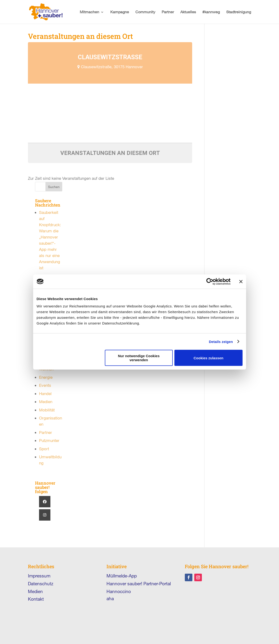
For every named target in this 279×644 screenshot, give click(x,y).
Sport (44, 449)
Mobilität (47, 410)
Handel (45, 394)
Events (45, 385)
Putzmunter (49, 440)
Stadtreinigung (239, 12)
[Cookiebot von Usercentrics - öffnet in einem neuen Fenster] (210, 281)
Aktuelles (188, 12)
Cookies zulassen (208, 358)
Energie (46, 377)
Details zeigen (221, 341)
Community (145, 12)
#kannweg (211, 12)
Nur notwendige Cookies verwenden (139, 358)
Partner (168, 12)
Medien (46, 402)
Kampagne (120, 12)
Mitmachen (89, 12)
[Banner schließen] (241, 281)
